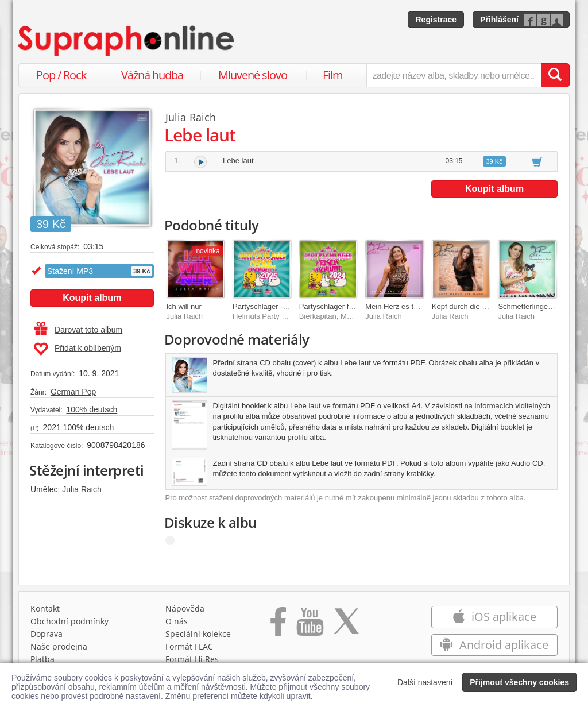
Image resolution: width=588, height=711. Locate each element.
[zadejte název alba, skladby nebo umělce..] (454, 75)
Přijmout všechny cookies (519, 682)
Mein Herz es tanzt (396, 306)
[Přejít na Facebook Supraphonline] (278, 625)
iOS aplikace (494, 617)
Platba (42, 659)
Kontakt (45, 608)
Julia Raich (82, 489)
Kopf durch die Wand (467, 306)
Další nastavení (425, 682)
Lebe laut (238, 161)
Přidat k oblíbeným (77, 349)
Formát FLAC (189, 646)
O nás (177, 621)
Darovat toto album (78, 330)
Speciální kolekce (198, 634)
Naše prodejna (59, 646)
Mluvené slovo (253, 75)
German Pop (73, 392)
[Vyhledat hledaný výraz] (555, 75)
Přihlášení (499, 20)
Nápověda (185, 608)
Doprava (47, 634)
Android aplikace (494, 645)
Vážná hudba (152, 75)
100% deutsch (92, 409)
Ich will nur (184, 306)
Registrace (436, 20)
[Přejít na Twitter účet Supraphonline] (346, 625)
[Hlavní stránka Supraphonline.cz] (127, 41)
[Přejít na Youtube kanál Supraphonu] (310, 625)
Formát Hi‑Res (192, 659)
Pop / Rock (61, 75)
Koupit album (92, 298)
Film (333, 75)
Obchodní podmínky (69, 621)
